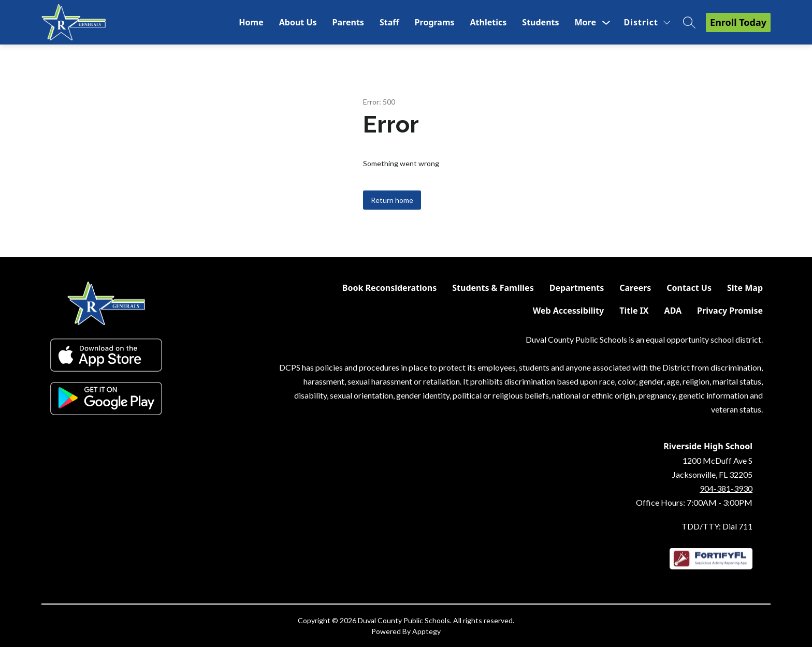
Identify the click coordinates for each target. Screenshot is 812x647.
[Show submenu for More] (585, 22)
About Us (298, 22)
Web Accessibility (569, 311)
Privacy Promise (730, 311)
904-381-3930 (726, 488)
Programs (435, 22)
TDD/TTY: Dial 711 (717, 526)
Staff (389, 22)
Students (540, 22)
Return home (392, 200)
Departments (577, 288)
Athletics (489, 22)
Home (251, 22)
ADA (673, 311)
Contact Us (689, 288)
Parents (348, 22)
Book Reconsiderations (389, 288)
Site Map (745, 288)
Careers (635, 288)
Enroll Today (738, 22)
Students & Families (493, 288)
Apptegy (426, 631)
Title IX (634, 311)
